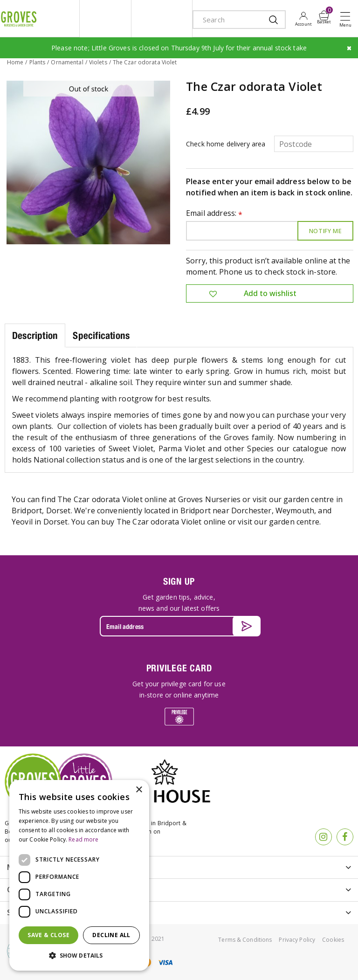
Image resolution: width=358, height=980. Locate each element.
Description (35, 335)
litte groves (105, 19)
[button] (79, 956)
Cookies (333, 940)
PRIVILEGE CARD (179, 668)
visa (165, 963)
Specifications (101, 335)
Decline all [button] (111, 935)
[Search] (230, 20)
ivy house (162, 19)
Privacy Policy (297, 940)
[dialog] (79, 875)
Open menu (347, 19)
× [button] (139, 790)
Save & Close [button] (48, 935)
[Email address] (179, 626)
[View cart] (324, 15)
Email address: (214, 214)
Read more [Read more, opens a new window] (83, 839)
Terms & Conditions (245, 940)
